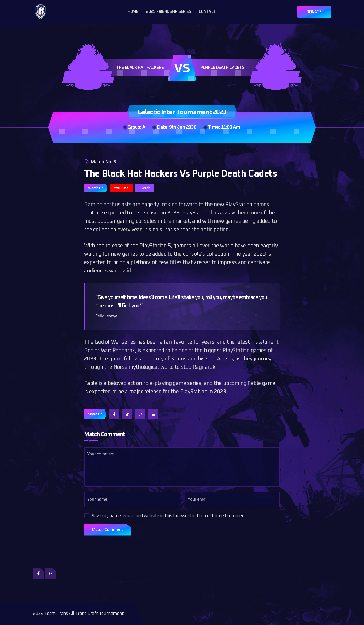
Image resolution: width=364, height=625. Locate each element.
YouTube (121, 188)
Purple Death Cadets (222, 68)
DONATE (314, 12)
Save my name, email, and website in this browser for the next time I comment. (170, 516)
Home (133, 12)
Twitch (145, 188)
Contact (208, 12)
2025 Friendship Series (169, 12)
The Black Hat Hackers (140, 68)
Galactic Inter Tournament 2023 (182, 112)
